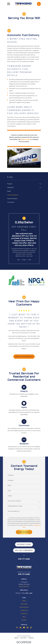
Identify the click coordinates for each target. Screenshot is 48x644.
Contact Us (24, 614)
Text (18, 260)
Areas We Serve (24, 608)
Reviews (24, 620)
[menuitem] (23, 184)
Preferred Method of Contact (15, 506)
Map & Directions (24, 587)
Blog (24, 617)
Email (24, 260)
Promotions (24, 604)
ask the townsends (24, 551)
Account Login (24, 545)
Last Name (11, 480)
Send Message (24, 532)
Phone (10, 486)
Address (10, 496)
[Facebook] (17, 628)
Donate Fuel (24, 611)
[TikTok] (31, 628)
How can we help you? (14, 511)
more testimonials (24, 357)
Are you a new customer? (14, 501)
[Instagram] (27, 628)
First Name (11, 475)
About (24, 601)
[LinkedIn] (21, 628)
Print (30, 260)
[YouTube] (24, 628)
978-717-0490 (24, 560)
